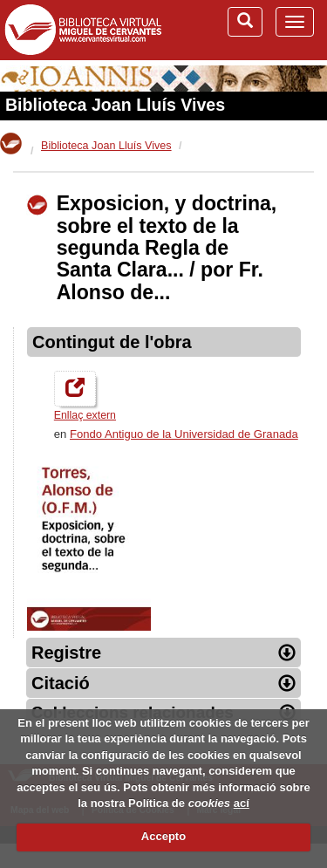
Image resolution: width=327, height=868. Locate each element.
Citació (163, 683)
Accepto (163, 836)
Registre (163, 653)
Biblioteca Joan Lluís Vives (115, 105)
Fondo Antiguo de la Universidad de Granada (184, 434)
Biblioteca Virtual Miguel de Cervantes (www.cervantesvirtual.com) (83, 30)
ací (242, 803)
